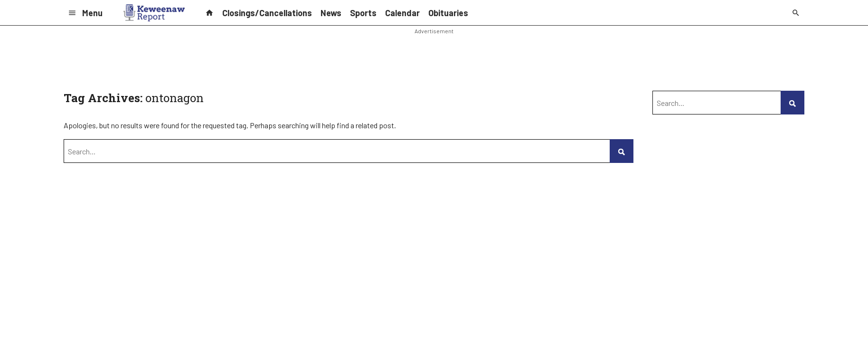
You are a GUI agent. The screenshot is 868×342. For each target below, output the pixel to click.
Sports (363, 13)
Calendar (402, 13)
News (331, 13)
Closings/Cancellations (267, 13)
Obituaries (448, 13)
